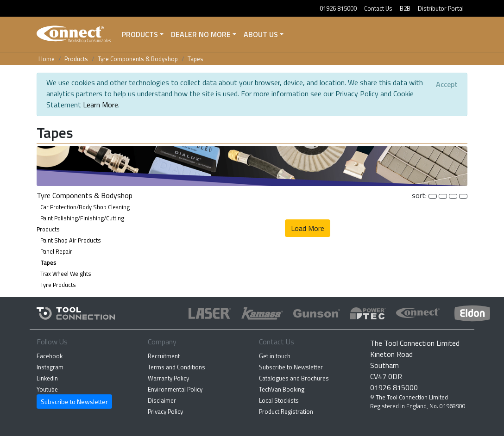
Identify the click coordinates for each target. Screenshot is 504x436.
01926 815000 (338, 8)
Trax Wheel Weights (66, 274)
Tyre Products (58, 285)
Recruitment (164, 356)
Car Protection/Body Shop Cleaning (85, 207)
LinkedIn (47, 378)
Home (47, 59)
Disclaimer (162, 400)
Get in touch (275, 356)
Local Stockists (279, 400)
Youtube (47, 389)
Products (140, 34)
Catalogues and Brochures (294, 378)
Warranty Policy (168, 378)
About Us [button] (261, 34)
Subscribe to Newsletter (74, 402)
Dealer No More (201, 34)
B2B (405, 8)
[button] (252, 165)
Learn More (101, 105)
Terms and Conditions (176, 367)
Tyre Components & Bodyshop (138, 59)
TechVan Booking (282, 389)
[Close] (447, 84)
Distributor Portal (441, 8)
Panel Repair (56, 251)
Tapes (195, 59)
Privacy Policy (165, 411)
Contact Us (378, 8)
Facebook (50, 356)
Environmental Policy (175, 389)
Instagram (50, 367)
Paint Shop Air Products (71, 240)
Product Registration (286, 411)
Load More (308, 228)
